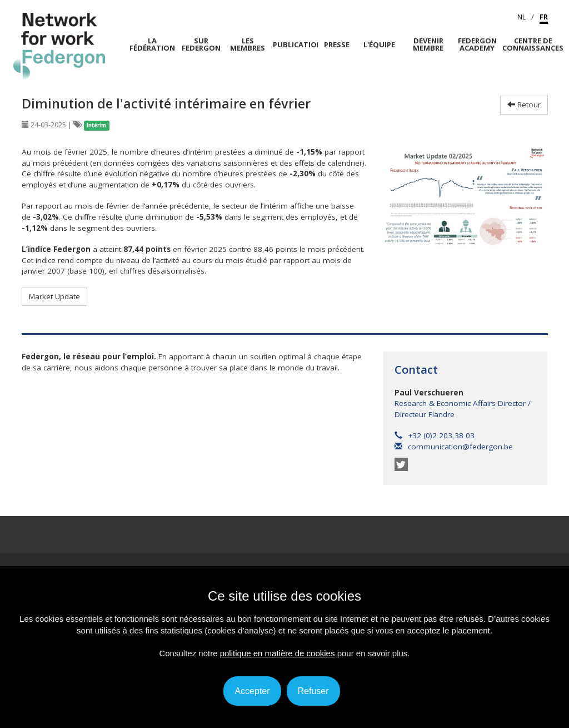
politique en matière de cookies (278, 653)
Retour (524, 105)
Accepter (252, 691)
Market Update (54, 296)
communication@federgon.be (454, 447)
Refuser (313, 691)
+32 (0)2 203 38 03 (435, 435)
